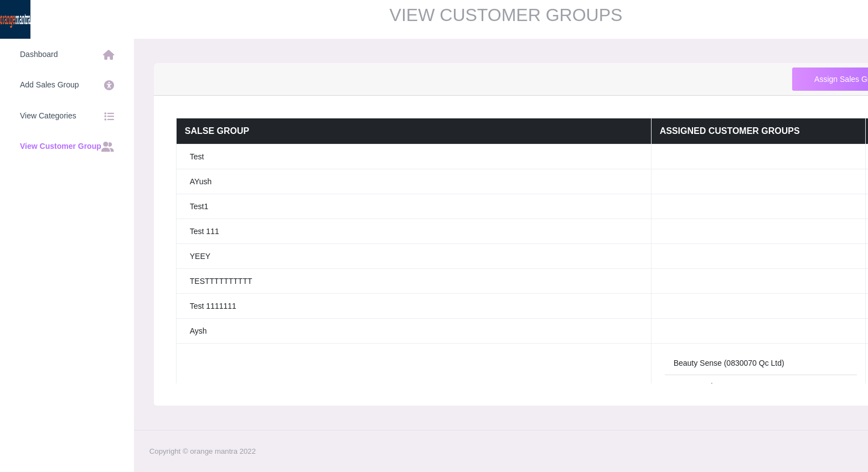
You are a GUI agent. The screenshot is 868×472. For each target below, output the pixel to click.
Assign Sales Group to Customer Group (749, 79)
